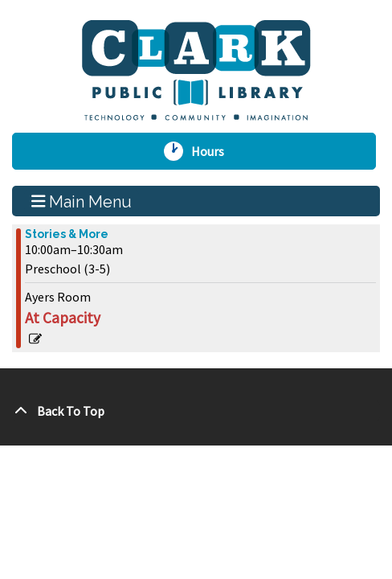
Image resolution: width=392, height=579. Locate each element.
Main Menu (82, 201)
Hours (214, 151)
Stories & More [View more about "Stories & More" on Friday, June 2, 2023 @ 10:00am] (67, 234)
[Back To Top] (196, 411)
